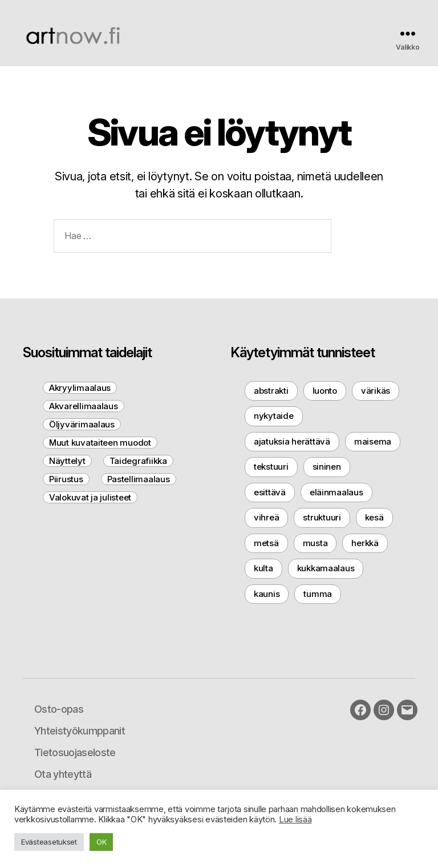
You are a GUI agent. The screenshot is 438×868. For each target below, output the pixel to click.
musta (315, 543)
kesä (374, 517)
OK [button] (101, 842)
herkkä (365, 543)
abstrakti (271, 391)
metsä (266, 543)
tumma (318, 594)
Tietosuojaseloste (75, 752)
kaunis (267, 594)
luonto (325, 391)
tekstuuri (271, 467)
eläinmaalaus (336, 492)
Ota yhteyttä (63, 774)
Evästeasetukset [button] (49, 842)
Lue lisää (295, 819)
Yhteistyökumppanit (80, 731)
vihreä (266, 517)
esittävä (270, 492)
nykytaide (274, 416)
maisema (373, 441)
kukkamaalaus (326, 568)
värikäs (376, 391)
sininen (327, 467)
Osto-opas (59, 709)
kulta (263, 568)
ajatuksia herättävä (292, 441)
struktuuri (322, 517)
